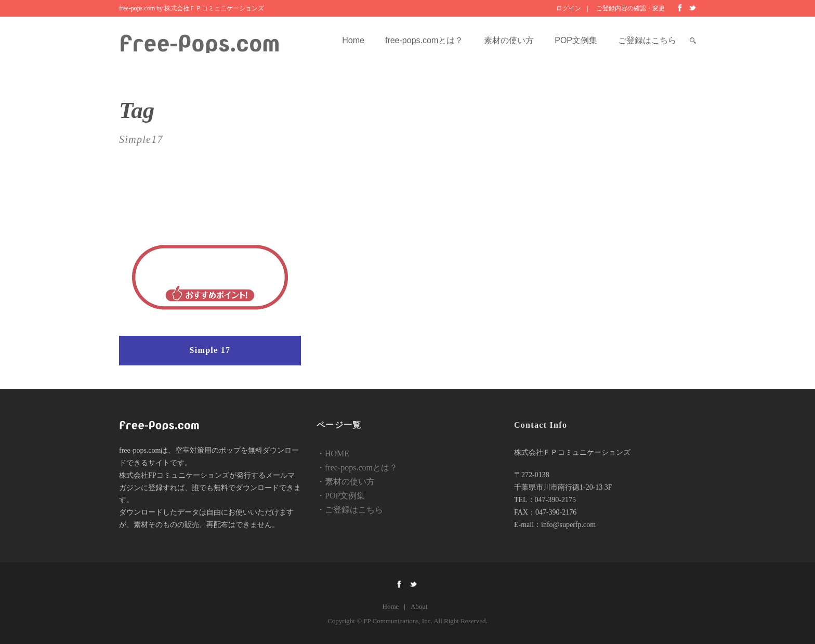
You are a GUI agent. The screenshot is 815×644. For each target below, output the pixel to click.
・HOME (333, 454)
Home (353, 40)
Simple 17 (210, 350)
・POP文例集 (341, 496)
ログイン (569, 8)
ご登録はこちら (647, 40)
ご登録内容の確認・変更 (630, 8)
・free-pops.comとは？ (357, 468)
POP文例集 (576, 40)
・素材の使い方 (346, 482)
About (419, 606)
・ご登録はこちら (350, 510)
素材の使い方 (509, 40)
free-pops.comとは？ (424, 40)
